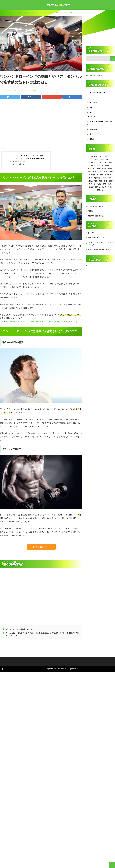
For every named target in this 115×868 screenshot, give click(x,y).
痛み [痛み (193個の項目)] (101, 181)
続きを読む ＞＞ (41, 547)
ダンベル (9, 13)
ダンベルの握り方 (17, 164)
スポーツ (93, 107)
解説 (74, 633)
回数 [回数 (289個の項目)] (110, 172)
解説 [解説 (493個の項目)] (105, 184)
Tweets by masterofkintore (93, 266)
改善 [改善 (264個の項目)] (95, 178)
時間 (53, 633)
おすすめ (9, 633)
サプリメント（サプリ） (98, 93)
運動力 (92, 139)
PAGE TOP (112, 865)
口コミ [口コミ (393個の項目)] (100, 172)
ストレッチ (93, 102)
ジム (91, 98)
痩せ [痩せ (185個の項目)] (106, 181)
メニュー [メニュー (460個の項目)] (108, 162)
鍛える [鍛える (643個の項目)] (98, 187)
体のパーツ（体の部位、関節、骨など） (100, 123)
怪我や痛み (93, 129)
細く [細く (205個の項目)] (95, 184)
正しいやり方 (60, 633)
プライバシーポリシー (95, 206)
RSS (2, 669)
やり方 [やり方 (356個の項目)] (107, 156)
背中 (27, 13)
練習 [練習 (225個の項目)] (100, 184)
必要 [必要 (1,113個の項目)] (90, 178)
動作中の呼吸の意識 (17, 161)
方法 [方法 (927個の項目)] (100, 178)
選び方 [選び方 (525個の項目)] (91, 187)
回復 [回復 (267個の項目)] (106, 172)
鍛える (8, 635)
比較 (66, 633)
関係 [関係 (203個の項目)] (109, 187)
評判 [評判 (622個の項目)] (109, 184)
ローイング (14, 13)
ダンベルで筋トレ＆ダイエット (98, 249)
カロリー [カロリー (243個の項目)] (94, 159)
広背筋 (20, 13)
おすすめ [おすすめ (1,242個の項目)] (94, 156)
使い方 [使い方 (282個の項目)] (104, 169)
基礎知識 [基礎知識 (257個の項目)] (92, 175)
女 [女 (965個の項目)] (98, 175)
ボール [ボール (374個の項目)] (101, 162)
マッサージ (91, 117)
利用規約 (91, 211)
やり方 (25, 633)
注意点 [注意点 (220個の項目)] (90, 181)
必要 (46, 633)
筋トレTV (91, 233)
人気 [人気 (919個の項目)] (98, 169)
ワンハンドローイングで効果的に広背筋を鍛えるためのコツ (27, 158)
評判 (77, 633)
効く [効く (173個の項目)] (90, 172)
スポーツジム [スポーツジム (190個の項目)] (104, 159)
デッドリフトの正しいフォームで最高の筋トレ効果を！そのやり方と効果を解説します (44, 322)
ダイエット (93, 112)
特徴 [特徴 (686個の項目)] (96, 181)
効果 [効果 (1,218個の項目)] (94, 172)
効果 (42, 633)
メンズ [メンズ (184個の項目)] (101, 166)
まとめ (20, 633)
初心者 (38, 633)
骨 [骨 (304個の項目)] (102, 190)
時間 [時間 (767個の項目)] (105, 178)
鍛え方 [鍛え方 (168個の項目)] (104, 187)
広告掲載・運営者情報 (95, 216)
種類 (70, 633)
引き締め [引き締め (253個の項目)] (108, 175)
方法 (50, 633)
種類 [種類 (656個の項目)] (110, 181)
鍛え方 (13, 635)
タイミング (31, 633)
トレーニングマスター (61, 669)
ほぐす (14, 633)
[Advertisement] (49, 127)
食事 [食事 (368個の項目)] (98, 190)
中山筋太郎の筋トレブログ (97, 238)
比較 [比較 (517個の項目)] (109, 178)
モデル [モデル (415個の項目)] (107, 166)
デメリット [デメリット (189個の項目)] (93, 162)
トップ (2, 13)
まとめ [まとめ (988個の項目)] (101, 156)
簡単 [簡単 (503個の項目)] (90, 184)
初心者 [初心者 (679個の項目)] (110, 169)
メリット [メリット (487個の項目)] (94, 166)
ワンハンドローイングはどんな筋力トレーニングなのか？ (26, 155)
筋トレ (24, 13)
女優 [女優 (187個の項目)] (102, 175)
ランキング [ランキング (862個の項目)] (91, 169)
